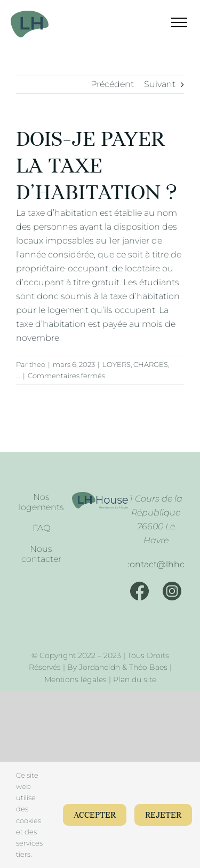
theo (37, 364)
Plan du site (135, 679)
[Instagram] (172, 591)
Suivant (160, 84)
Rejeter (163, 815)
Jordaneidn (99, 667)
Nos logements (41, 502)
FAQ (41, 528)
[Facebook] (139, 591)
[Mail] (156, 565)
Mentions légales (75, 679)
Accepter (95, 815)
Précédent (112, 84)
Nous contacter (41, 554)
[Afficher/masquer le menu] (173, 22)
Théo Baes (148, 667)
